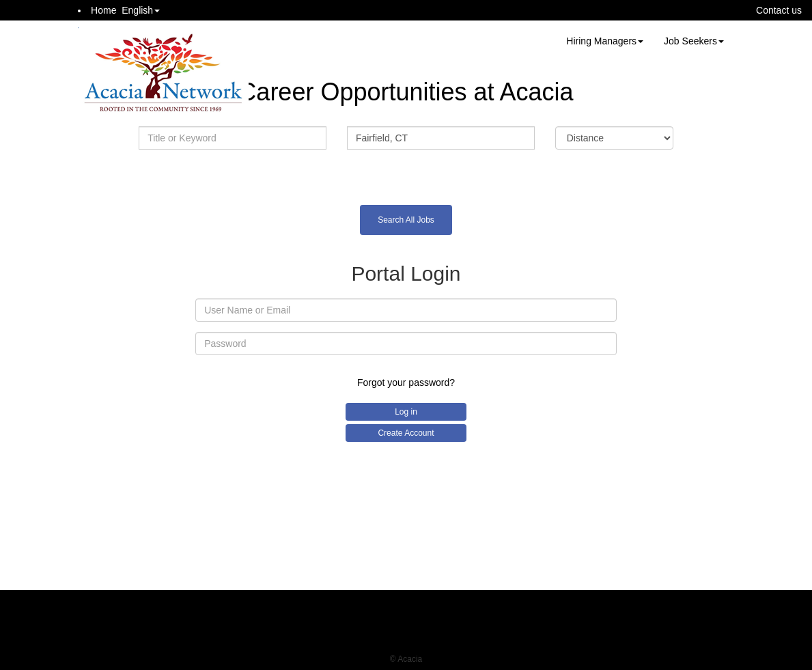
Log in (406, 412)
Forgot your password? (406, 382)
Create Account (406, 433)
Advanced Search (406, 174)
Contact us (779, 10)
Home (103, 10)
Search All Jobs (406, 220)
